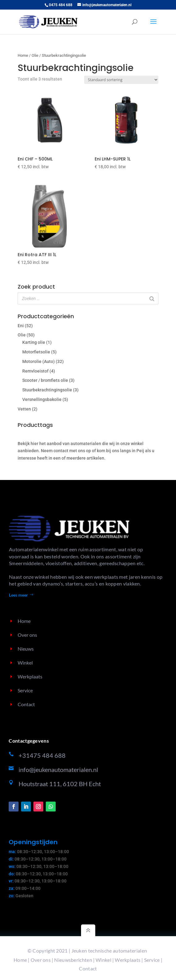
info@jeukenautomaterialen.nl (58, 769)
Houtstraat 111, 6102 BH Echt (60, 784)
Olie (35, 55)
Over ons (41, 960)
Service (152, 960)
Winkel (103, 960)
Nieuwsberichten (73, 960)
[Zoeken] (152, 298)
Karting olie (34, 342)
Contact (88, 968)
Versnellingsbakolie (42, 399)
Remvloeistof (35, 371)
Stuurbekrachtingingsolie (47, 390)
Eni (21, 326)
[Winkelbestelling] (121, 80)
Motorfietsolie (36, 352)
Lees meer (19, 595)
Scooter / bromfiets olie (45, 380)
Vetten (24, 409)
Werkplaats (128, 960)
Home (23, 55)
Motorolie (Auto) (39, 361)
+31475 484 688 (42, 755)
